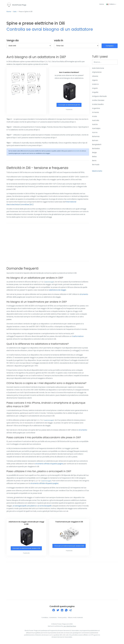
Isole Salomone (98, 69)
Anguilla (95, 93)
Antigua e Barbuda (99, 97)
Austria (95, 125)
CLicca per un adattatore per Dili (69, 106)
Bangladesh (97, 145)
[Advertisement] (48, 243)
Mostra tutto (97, 172)
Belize (94, 157)
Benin (94, 161)
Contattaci (45, 618)
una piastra (31, 507)
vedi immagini (49, 283)
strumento (76, 152)
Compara (110, 46)
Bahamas (96, 137)
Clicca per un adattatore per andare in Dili (26, 549)
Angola (95, 89)
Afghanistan (97, 73)
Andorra (95, 85)
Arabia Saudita (98, 105)
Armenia (95, 113)
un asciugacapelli (19, 507)
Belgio (94, 153)
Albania (95, 77)
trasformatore (78, 337)
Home (101, 4)
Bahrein (95, 141)
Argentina (96, 109)
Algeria (95, 81)
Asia (15, 12)
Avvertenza (53, 618)
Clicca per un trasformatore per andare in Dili (69, 548)
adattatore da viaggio (57, 291)
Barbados (96, 149)
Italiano (111, 4)
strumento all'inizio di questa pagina (49, 465)
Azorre (95, 133)
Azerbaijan (96, 129)
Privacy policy (62, 618)
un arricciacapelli (44, 507)
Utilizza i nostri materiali (75, 618)
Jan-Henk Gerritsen (70, 627)
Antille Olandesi (98, 101)
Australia (96, 121)
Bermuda (96, 165)
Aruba (94, 117)
